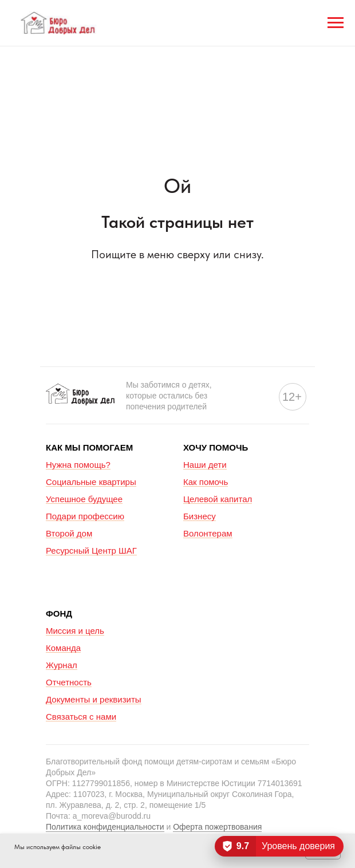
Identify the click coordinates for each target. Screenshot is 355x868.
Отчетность (69, 682)
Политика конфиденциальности (105, 827)
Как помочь (206, 482)
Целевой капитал (218, 499)
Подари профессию (85, 516)
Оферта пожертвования (217, 827)
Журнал (62, 665)
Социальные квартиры (91, 482)
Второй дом (69, 533)
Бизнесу (200, 516)
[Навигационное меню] (336, 23)
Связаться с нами (81, 717)
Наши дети (205, 465)
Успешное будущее (84, 499)
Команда (63, 648)
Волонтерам (208, 533)
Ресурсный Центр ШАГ (91, 551)
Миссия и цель (75, 631)
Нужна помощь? (78, 465)
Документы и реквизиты (94, 699)
